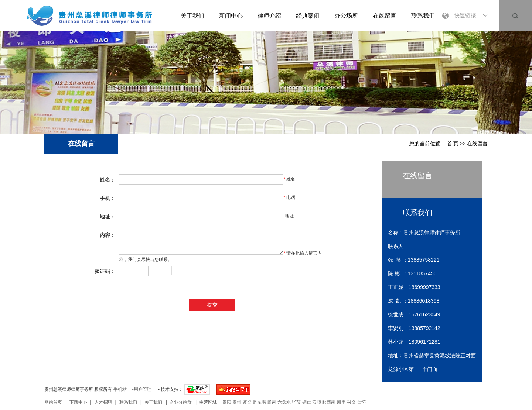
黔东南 (259, 402)
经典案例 (308, 16)
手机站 (120, 389)
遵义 (247, 402)
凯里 (341, 402)
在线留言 (385, 16)
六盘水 (284, 402)
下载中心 (78, 402)
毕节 (296, 402)
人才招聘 (103, 402)
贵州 (237, 402)
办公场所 (346, 16)
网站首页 (53, 402)
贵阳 (227, 402)
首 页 (453, 144)
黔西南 (329, 402)
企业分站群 (181, 402)
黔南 (272, 402)
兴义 (351, 402)
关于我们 (192, 16)
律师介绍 (269, 16)
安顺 (317, 402)
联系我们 (423, 16)
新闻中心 (231, 16)
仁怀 (361, 402)
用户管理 (143, 389)
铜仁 (307, 402)
